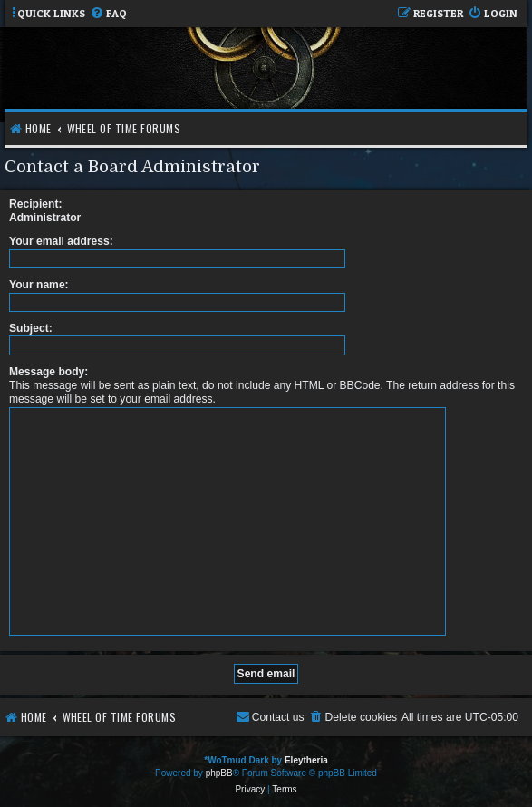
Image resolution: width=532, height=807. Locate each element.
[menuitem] (108, 14)
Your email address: (61, 241)
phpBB (219, 773)
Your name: (39, 285)
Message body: (48, 372)
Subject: (31, 328)
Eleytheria (306, 760)
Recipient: (35, 204)
